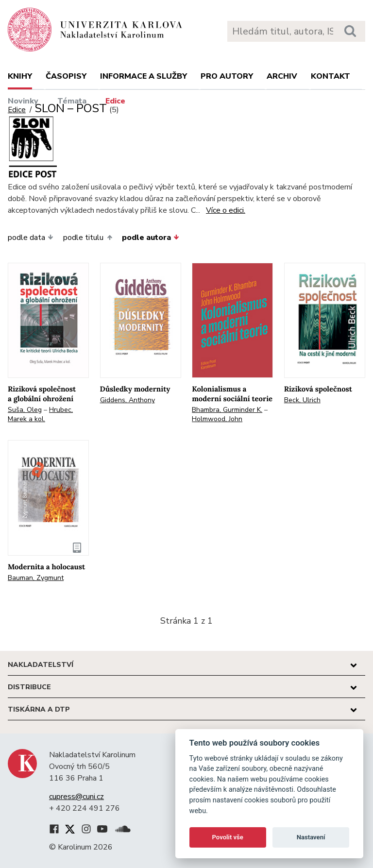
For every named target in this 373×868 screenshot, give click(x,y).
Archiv (282, 76)
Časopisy (66, 76)
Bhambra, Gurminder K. (227, 410)
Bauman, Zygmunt (36, 578)
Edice (115, 101)
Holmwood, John (217, 419)
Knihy (20, 76)
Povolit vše (228, 837)
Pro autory (227, 76)
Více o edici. (226, 210)
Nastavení (311, 837)
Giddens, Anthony (127, 400)
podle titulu (87, 238)
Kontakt (331, 76)
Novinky (23, 101)
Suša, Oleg (25, 410)
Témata (72, 101)
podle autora (151, 238)
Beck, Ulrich (302, 400)
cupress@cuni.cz (76, 797)
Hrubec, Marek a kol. (40, 414)
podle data (31, 238)
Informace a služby (144, 76)
